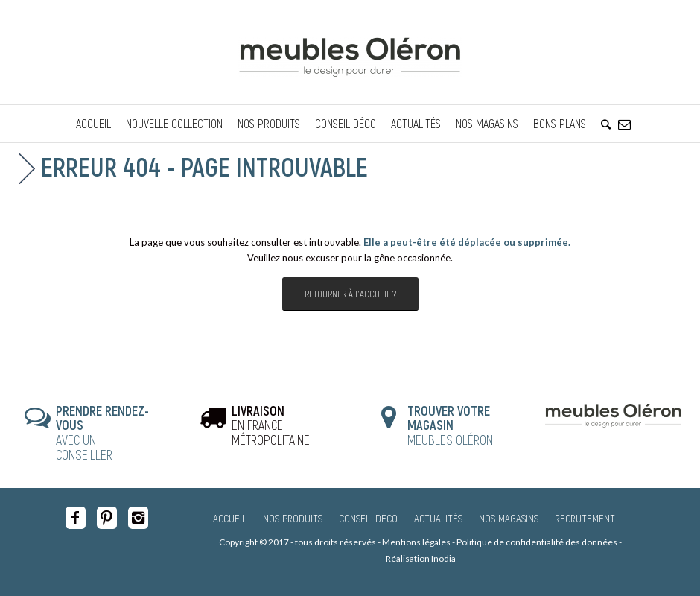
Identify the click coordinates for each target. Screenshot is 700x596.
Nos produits (293, 518)
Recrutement (585, 518)
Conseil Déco (368, 518)
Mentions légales (416, 542)
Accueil (230, 518)
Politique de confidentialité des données (537, 542)
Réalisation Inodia (421, 558)
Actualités (438, 518)
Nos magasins (509, 518)
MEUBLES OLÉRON (450, 425)
